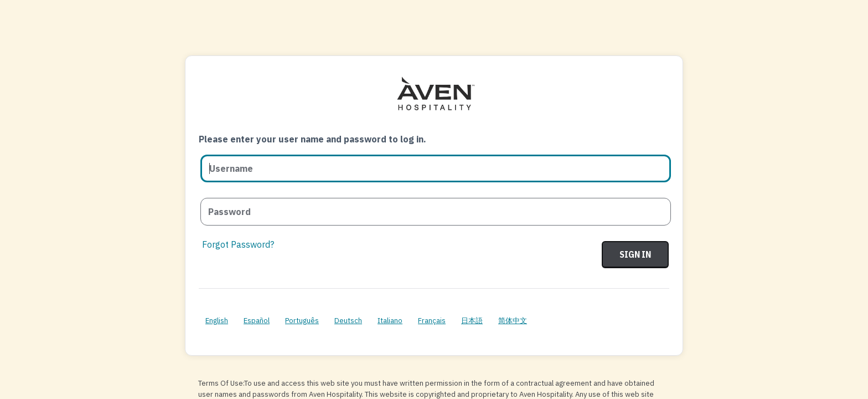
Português (302, 321)
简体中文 (513, 321)
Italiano (390, 321)
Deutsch (348, 321)
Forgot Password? (238, 244)
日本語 (472, 321)
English (217, 321)
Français (432, 321)
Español (257, 321)
